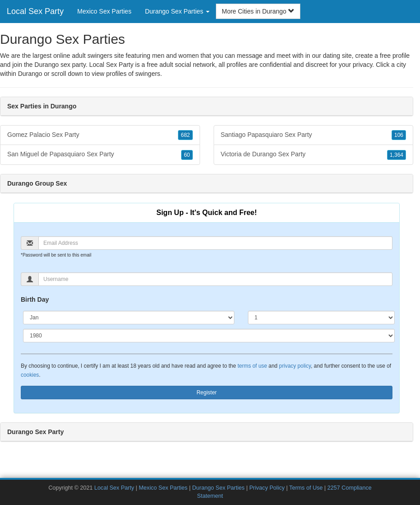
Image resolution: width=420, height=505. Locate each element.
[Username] (215, 279)
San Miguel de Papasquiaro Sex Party (100, 154)
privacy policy (295, 366)
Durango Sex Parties (218, 488)
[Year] (209, 336)
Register (207, 393)
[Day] (321, 318)
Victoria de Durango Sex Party (314, 154)
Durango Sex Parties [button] (177, 11)
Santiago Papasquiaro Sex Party (314, 135)
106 (399, 135)
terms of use (252, 366)
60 (187, 155)
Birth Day (35, 299)
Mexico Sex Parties (104, 11)
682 (185, 135)
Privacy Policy (267, 488)
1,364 (397, 155)
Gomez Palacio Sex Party (100, 135)
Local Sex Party (35, 11)
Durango (30, 74)
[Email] (215, 243)
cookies (30, 375)
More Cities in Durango (258, 11)
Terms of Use (306, 488)
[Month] (129, 318)
